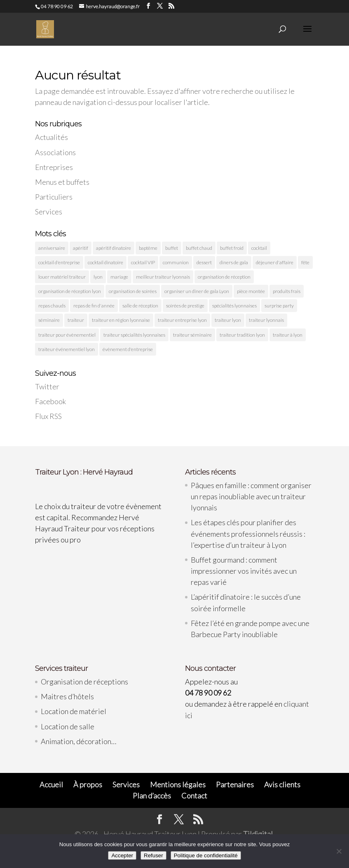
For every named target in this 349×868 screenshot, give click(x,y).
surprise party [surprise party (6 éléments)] (279, 306)
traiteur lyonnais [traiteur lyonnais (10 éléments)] (266, 320)
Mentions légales (178, 784)
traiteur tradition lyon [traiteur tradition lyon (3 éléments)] (242, 335)
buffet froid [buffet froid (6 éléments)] (232, 248)
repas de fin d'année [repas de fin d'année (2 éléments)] (94, 306)
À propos (88, 784)
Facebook (50, 401)
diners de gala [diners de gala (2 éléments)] (234, 262)
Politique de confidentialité (206, 855)
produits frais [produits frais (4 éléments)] (287, 291)
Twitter (47, 386)
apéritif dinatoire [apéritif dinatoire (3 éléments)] (114, 248)
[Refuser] (339, 851)
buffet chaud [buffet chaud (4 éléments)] (199, 248)
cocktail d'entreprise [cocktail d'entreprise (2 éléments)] (59, 262)
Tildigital (258, 834)
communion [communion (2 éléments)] (176, 262)
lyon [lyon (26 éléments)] (98, 277)
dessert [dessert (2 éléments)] (204, 262)
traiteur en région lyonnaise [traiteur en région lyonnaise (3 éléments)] (121, 320)
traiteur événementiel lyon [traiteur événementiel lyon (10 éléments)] (67, 349)
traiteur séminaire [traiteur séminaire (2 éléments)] (192, 335)
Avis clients (282, 784)
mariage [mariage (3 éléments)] (119, 277)
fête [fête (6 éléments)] (305, 262)
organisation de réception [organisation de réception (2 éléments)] (224, 277)
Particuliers (54, 197)
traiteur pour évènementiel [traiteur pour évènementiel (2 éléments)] (67, 335)
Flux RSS (48, 416)
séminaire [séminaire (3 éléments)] (49, 320)
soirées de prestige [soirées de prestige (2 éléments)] (185, 306)
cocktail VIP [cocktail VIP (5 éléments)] (143, 262)
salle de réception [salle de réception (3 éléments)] (140, 306)
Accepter (122, 855)
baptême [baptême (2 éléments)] (148, 248)
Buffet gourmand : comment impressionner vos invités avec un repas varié (244, 571)
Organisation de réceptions (84, 682)
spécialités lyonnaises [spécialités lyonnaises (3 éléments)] (234, 306)
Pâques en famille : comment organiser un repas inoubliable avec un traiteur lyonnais (251, 496)
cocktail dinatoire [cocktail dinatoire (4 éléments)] (105, 262)
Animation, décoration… (78, 741)
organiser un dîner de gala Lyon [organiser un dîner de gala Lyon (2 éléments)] (197, 291)
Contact (194, 796)
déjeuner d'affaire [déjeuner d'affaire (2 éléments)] (275, 262)
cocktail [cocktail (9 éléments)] (259, 248)
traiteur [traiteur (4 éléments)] (76, 320)
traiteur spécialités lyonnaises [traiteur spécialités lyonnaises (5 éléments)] (134, 335)
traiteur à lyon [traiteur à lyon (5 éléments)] (288, 335)
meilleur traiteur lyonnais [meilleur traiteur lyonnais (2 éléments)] (163, 277)
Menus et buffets (62, 182)
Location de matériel (74, 711)
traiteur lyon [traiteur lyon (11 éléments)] (228, 320)
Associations (55, 152)
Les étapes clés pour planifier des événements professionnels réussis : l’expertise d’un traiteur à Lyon (248, 533)
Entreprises (54, 167)
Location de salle (68, 726)
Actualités (52, 137)
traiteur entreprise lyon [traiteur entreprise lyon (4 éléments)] (182, 320)
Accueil (51, 784)
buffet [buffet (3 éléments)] (172, 248)
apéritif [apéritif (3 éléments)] (81, 248)
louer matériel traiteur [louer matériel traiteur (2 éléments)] (62, 277)
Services (49, 212)
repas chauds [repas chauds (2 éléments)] (52, 306)
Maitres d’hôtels (67, 696)
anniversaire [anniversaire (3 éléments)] (52, 248)
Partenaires (235, 784)
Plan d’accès (152, 796)
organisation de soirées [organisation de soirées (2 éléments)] (133, 291)
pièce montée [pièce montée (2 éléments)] (251, 291)
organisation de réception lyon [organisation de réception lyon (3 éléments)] (70, 291)
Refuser (153, 855)
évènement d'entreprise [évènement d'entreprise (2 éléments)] (128, 349)
